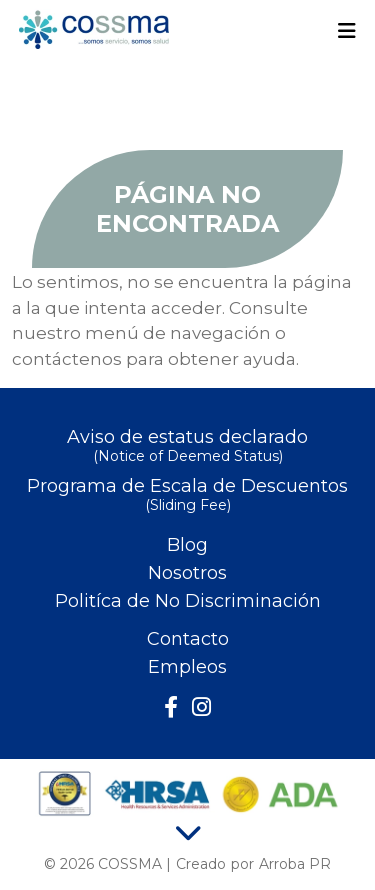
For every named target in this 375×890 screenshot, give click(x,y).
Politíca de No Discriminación (188, 601)
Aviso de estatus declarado (187, 447)
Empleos (187, 667)
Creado (201, 864)
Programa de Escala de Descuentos (187, 496)
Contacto (188, 639)
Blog (187, 545)
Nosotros (187, 573)
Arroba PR (295, 864)
